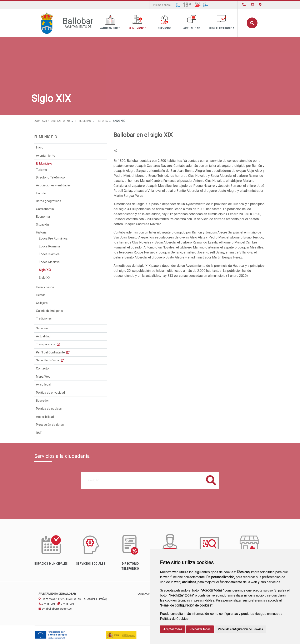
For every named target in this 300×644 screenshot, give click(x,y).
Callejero (42, 303)
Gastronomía (45, 209)
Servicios (165, 23)
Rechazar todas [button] (200, 629)
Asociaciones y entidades (53, 185)
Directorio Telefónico (50, 178)
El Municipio (137, 23)
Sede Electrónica (221, 23)
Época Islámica (49, 254)
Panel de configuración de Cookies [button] (240, 629)
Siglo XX (45, 278)
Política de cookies (49, 409)
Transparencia (48, 344)
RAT (39, 433)
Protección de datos (50, 425)
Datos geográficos (49, 201)
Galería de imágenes (50, 311)
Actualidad (192, 23)
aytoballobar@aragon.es (55, 609)
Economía (43, 217)
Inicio (40, 148)
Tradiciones (44, 319)
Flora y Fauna (45, 287)
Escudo (41, 193)
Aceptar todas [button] (173, 629)
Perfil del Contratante (53, 353)
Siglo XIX (45, 270)
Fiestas (41, 295)
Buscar (252, 23)
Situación (42, 225)
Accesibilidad (45, 417)
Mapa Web (43, 377)
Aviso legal (43, 385)
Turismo (42, 170)
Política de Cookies (174, 619)
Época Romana (49, 246)
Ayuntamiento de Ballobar (52, 121)
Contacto (42, 369)
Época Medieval (50, 262)
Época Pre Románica (53, 239)
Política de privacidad (50, 393)
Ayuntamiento (110, 23)
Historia (102, 121)
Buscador (42, 401)
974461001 (47, 604)
